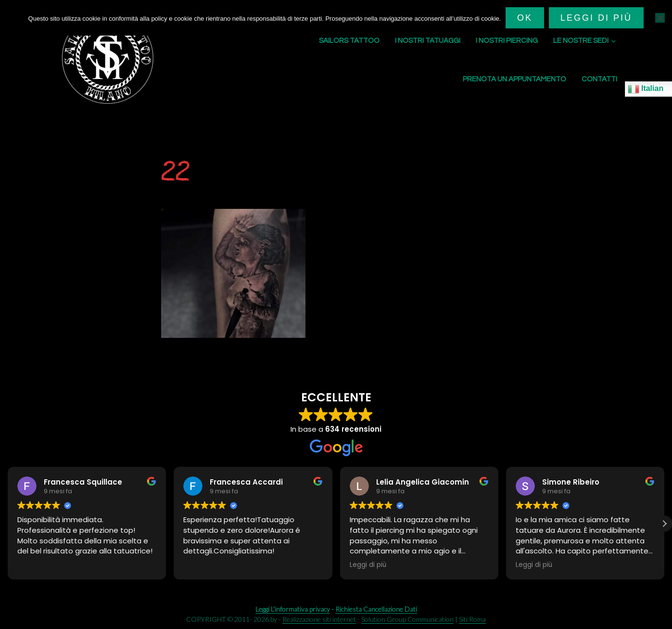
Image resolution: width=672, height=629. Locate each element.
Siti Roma (472, 619)
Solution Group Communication (407, 619)
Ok (525, 18)
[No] (660, 18)
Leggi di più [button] (368, 565)
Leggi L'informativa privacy (293, 609)
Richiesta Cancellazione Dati (376, 609)
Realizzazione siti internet (319, 619)
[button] (664, 524)
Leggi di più (596, 18)
